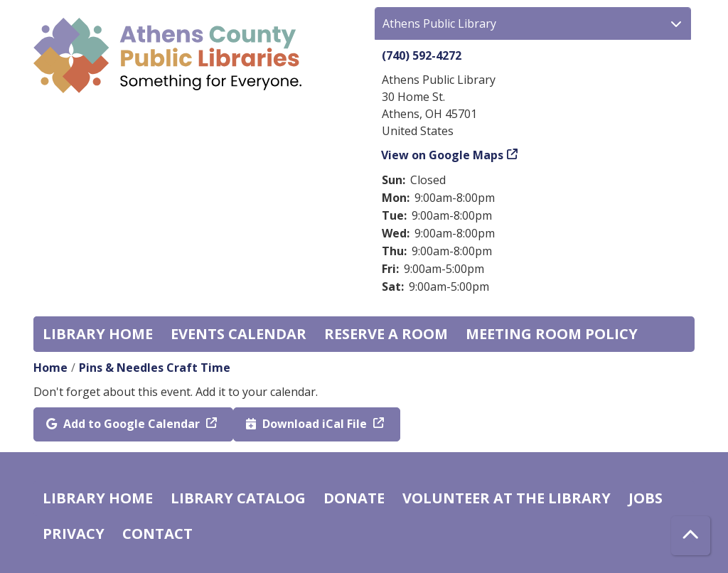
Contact (157, 534)
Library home (98, 334)
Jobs (646, 498)
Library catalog (238, 498)
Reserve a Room (386, 334)
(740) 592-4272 (422, 55)
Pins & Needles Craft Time (155, 368)
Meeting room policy (552, 334)
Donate (354, 498)
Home (50, 368)
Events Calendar (239, 334)
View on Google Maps (443, 155)
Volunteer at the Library (507, 498)
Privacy (74, 534)
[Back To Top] (691, 536)
